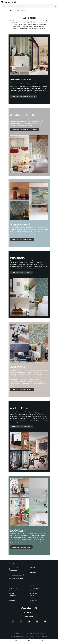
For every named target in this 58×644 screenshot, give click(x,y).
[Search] (27, 6)
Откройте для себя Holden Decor (22, 389)
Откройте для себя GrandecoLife (22, 239)
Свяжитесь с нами (29, 617)
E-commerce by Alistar (29, 638)
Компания (17, 11)
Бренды (32, 570)
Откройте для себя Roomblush (21, 547)
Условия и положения (41, 636)
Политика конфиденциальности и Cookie (22, 636)
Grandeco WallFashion (37, 591)
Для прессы (13, 596)
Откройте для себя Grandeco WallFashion (25, 130)
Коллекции (33, 572)
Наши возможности (15, 591)
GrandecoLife (34, 593)
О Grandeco (13, 588)
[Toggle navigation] (55, 2)
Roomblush (33, 603)
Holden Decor (34, 598)
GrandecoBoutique (36, 588)
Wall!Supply (33, 600)
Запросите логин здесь (16, 578)
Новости (12, 598)
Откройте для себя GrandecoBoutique (23, 96)
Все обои (32, 567)
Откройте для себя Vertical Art (21, 273)
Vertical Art (33, 596)
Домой (11, 11)
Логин (14, 569)
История (12, 593)
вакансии (12, 600)
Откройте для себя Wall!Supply (21, 426)
